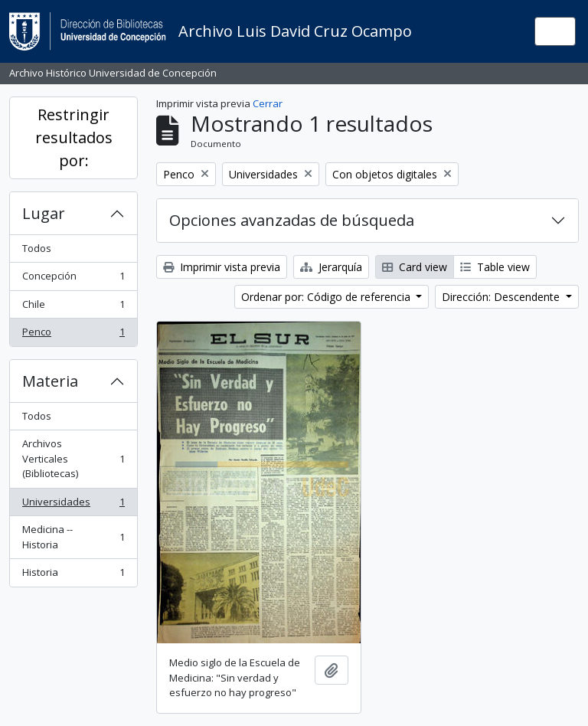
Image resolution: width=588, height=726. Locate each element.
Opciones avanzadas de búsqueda (292, 220)
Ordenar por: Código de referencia (327, 297)
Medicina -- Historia (73, 537)
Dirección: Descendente (502, 297)
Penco (73, 335)
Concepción (73, 279)
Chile (73, 307)
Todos (37, 248)
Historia (73, 576)
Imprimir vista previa (222, 267)
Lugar (44, 213)
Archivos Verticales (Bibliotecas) (73, 458)
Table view (495, 267)
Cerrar (268, 103)
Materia (50, 381)
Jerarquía (331, 267)
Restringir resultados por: (74, 137)
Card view (415, 267)
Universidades (73, 505)
